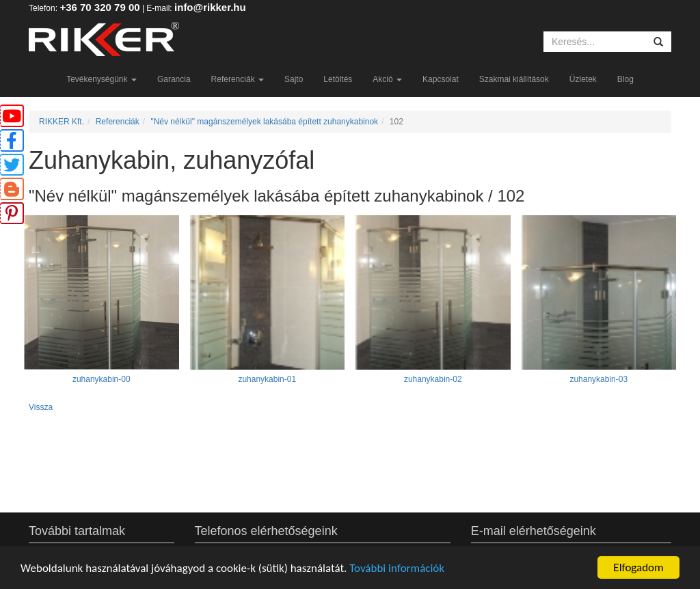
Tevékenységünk (102, 79)
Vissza (41, 407)
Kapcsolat (441, 79)
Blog (625, 79)
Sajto (294, 79)
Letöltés (338, 79)
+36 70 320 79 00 (99, 7)
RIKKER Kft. (62, 122)
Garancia (174, 79)
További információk (397, 568)
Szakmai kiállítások (514, 79)
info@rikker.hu (210, 7)
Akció (387, 79)
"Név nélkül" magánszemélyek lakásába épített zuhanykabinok (264, 122)
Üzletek (583, 79)
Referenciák (238, 79)
